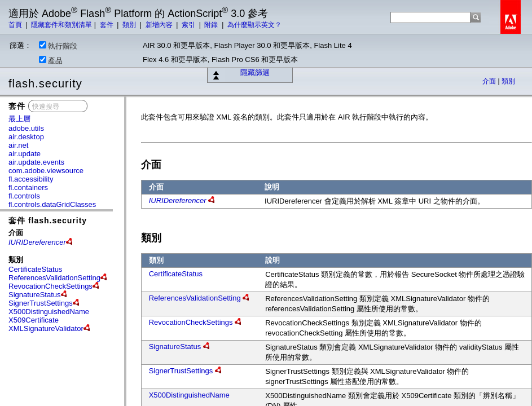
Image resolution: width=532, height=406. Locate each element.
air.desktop (26, 137)
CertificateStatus (35, 269)
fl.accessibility (31, 179)
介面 (490, 81)
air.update (25, 154)
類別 (130, 25)
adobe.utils (26, 128)
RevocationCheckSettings (50, 286)
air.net (18, 145)
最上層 (19, 119)
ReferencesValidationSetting (54, 278)
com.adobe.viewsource (46, 171)
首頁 (16, 25)
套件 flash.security (48, 220)
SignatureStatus (35, 295)
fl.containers (28, 187)
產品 (51, 60)
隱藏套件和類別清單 (61, 25)
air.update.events (36, 162)
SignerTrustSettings (41, 303)
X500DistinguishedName (49, 312)
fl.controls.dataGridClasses (52, 204)
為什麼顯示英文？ (254, 25)
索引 (189, 25)
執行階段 (58, 46)
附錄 (212, 25)
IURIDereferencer (178, 200)
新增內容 (160, 25)
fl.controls (24, 196)
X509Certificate (34, 320)
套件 (107, 25)
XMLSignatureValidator (46, 328)
